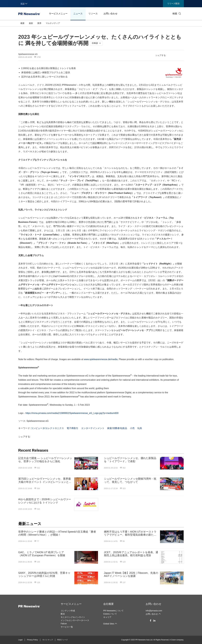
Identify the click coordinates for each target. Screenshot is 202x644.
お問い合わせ (111, 14)
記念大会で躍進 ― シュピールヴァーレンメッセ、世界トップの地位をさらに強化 (45, 460)
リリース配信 (173, 3)
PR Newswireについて (113, 611)
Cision (173, 640)
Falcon (64, 624)
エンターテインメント (93, 428)
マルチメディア (53, 23)
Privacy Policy (32, 640)
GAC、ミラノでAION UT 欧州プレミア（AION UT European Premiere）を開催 (42, 554)
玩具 (140, 428)
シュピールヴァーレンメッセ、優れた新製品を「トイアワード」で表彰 (130, 460)
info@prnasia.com (154, 611)
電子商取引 (72, 428)
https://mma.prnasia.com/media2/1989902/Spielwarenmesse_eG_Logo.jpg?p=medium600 (72, 413)
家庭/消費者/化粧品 (117, 428)
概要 (23, 23)
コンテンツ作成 (68, 611)
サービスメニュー (58, 14)
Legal (20, 640)
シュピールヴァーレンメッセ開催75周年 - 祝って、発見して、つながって (130, 480)
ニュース (78, 14)
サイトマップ (48, 640)
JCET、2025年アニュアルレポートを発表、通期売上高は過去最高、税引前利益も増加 (131, 554)
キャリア (107, 617)
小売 (132, 428)
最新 (31, 23)
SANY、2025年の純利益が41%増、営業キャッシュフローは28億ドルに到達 (44, 575)
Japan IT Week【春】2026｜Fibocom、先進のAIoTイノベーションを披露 (131, 575)
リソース (93, 14)
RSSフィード (63, 640)
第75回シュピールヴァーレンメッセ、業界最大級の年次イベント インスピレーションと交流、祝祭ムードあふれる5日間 (45, 480)
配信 (63, 614)
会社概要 (108, 604)
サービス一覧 (67, 627)
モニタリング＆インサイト (73, 617)
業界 (39, 23)
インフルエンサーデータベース (75, 620)
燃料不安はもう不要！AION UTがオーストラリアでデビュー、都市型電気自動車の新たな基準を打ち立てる (130, 533)
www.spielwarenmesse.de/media (101, 359)
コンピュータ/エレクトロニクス (47, 428)
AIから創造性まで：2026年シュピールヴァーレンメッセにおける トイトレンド (45, 501)
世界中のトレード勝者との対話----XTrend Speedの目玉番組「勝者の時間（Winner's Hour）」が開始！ (57, 533)
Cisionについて (110, 614)
